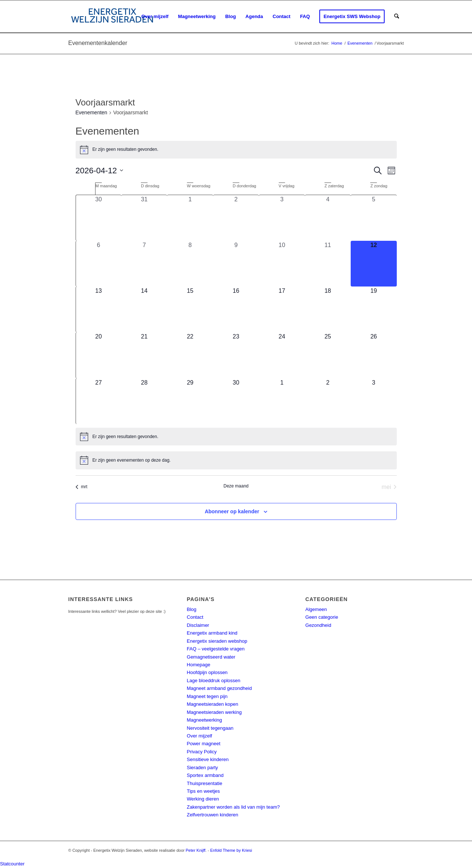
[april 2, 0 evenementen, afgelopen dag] (236, 218)
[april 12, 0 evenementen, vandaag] (374, 264)
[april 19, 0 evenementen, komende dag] (374, 309)
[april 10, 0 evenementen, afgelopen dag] (282, 264)
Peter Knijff (196, 850)
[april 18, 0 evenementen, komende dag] (328, 309)
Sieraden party (203, 768)
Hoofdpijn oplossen (207, 672)
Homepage (199, 665)
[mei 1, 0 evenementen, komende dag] (282, 401)
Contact (195, 617)
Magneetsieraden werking (214, 712)
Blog (192, 609)
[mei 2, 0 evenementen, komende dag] (328, 401)
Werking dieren (203, 799)
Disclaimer (198, 625)
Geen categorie (322, 617)
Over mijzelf (200, 736)
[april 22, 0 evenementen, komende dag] (190, 355)
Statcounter (12, 864)
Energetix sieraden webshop (217, 641)
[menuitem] (155, 17)
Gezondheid (318, 625)
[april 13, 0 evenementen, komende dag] (99, 309)
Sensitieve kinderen (208, 759)
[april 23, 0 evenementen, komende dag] (236, 355)
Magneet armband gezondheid (219, 688)
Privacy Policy (202, 752)
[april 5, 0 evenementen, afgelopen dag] (374, 218)
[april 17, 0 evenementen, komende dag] (282, 309)
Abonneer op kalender (232, 511)
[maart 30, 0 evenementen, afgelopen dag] (99, 218)
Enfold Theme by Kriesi (231, 850)
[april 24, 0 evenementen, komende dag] (282, 355)
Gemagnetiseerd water (211, 657)
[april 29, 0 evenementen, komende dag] (190, 401)
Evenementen (91, 112)
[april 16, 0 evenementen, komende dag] (236, 309)
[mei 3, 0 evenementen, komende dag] (374, 401)
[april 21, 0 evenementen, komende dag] (144, 355)
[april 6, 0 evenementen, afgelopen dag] (99, 264)
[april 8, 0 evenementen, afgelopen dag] (190, 264)
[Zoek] (397, 17)
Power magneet (204, 744)
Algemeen (316, 609)
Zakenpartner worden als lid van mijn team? (233, 807)
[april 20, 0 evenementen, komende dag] (99, 355)
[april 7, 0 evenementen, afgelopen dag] (144, 264)
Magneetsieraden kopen (213, 704)
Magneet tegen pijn (207, 696)
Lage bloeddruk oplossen (214, 680)
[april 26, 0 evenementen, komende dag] (374, 355)
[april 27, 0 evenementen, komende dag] (99, 401)
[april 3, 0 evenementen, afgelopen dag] (282, 218)
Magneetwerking (204, 720)
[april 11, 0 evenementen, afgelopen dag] (328, 264)
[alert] (236, 150)
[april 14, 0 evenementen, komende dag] (144, 309)
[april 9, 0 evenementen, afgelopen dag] (236, 264)
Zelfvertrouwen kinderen (213, 815)
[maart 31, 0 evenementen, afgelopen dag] (144, 218)
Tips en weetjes (204, 791)
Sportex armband (205, 775)
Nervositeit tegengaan (210, 728)
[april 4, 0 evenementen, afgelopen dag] (328, 218)
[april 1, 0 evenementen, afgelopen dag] (190, 218)
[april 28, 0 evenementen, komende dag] (144, 401)
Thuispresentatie (205, 783)
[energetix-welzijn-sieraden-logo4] (112, 17)
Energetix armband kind (212, 633)
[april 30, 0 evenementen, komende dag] (236, 401)
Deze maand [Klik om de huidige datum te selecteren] (236, 486)
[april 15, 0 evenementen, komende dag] (190, 309)
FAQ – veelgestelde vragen (216, 649)
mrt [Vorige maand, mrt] (81, 487)
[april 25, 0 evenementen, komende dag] (328, 355)
